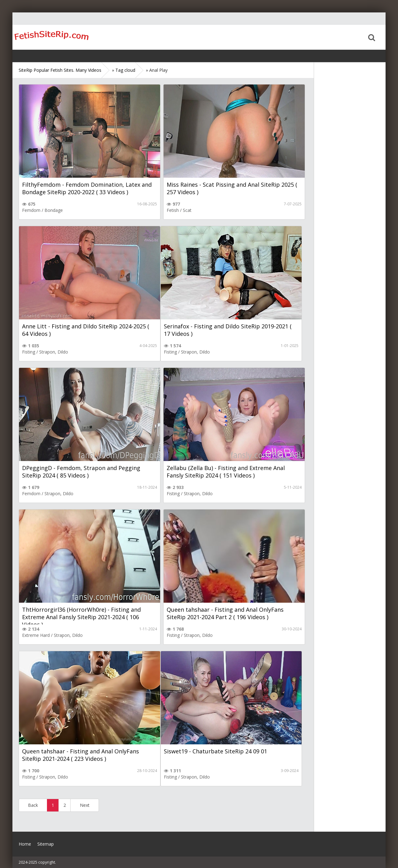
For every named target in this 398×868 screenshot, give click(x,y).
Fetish (173, 210)
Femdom (31, 210)
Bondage (54, 210)
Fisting (29, 352)
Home (51, 37)
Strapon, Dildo (54, 352)
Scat (187, 210)
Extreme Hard (36, 635)
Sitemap (46, 844)
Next (85, 805)
